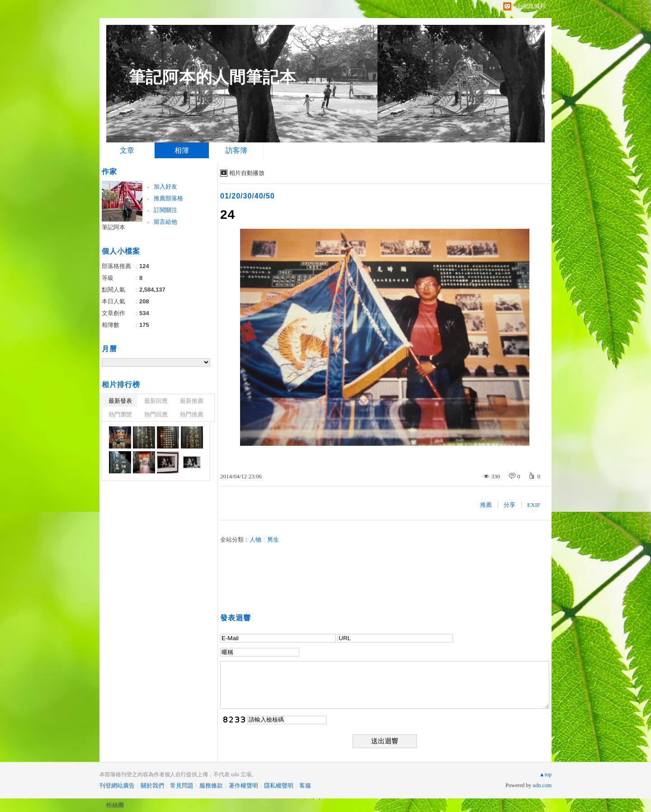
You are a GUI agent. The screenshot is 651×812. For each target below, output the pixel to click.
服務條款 (211, 786)
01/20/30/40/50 (248, 196)
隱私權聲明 (279, 786)
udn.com (542, 785)
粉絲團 (115, 805)
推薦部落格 (168, 198)
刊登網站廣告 (117, 786)
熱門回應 (156, 414)
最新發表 (120, 401)
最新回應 (156, 401)
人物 (255, 540)
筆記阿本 (113, 227)
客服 (305, 786)
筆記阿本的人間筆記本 (212, 77)
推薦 (486, 505)
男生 (273, 540)
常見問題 (182, 786)
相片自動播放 (247, 173)
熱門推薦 (192, 414)
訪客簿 (236, 150)
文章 (127, 150)
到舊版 (318, 81)
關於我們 (152, 786)
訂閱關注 (165, 210)
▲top (545, 774)
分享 (509, 505)
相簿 (182, 150)
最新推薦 (192, 401)
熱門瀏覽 (120, 414)
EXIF (534, 505)
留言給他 (165, 222)
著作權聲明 (243, 786)
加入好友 (165, 186)
